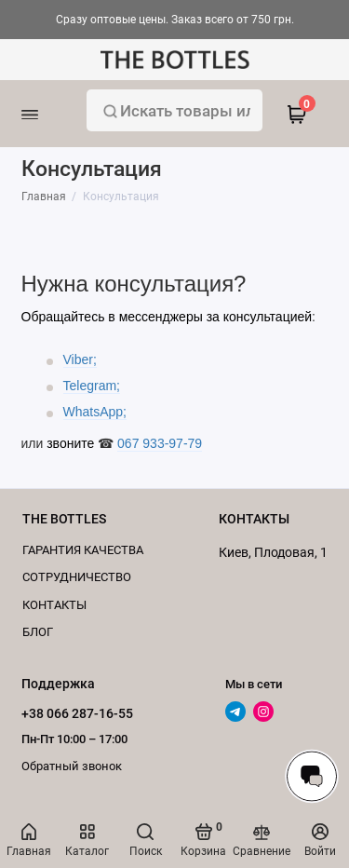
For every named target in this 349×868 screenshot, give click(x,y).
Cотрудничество (77, 577)
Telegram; (92, 386)
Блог (38, 632)
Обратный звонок (72, 766)
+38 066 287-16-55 (77, 713)
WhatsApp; (95, 412)
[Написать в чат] (312, 776)
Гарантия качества (83, 550)
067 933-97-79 (160, 443)
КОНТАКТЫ (54, 605)
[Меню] (53, 114)
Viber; (80, 359)
